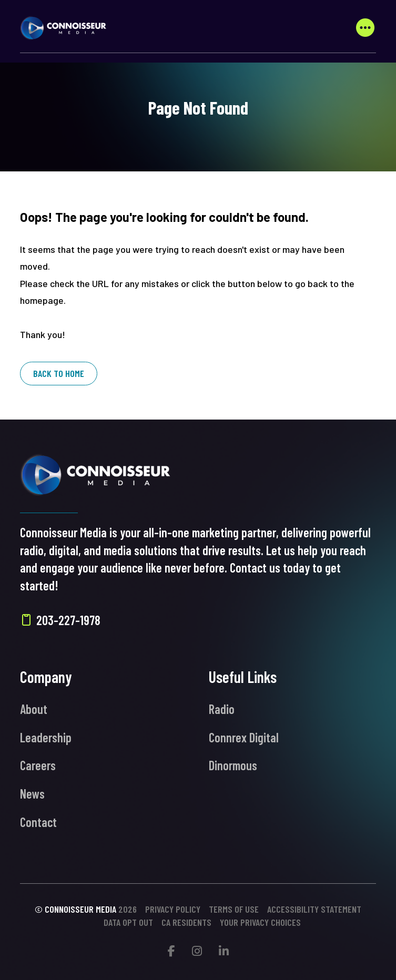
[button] (365, 28)
